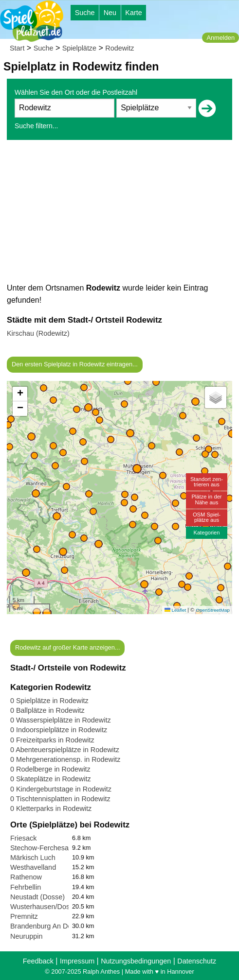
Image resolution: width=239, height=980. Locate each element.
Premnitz (24, 916)
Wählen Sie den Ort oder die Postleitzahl (76, 92)
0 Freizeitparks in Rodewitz (52, 740)
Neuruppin (26, 936)
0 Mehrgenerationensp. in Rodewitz (65, 759)
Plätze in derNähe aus (206, 499)
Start (17, 48)
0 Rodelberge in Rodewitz (50, 769)
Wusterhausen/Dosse (44, 907)
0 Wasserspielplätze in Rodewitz (61, 720)
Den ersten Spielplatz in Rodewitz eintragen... (75, 364)
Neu (110, 13)
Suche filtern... (37, 126)
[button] (47, 613)
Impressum (77, 961)
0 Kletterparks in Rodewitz (51, 808)
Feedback (38, 961)
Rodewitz (119, 48)
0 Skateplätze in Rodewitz (51, 779)
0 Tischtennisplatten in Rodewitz (60, 799)
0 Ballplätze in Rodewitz (47, 710)
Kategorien (206, 533)
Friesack (23, 838)
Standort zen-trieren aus (207, 482)
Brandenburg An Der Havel (52, 926)
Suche (85, 13)
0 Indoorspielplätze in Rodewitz (59, 730)
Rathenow (26, 877)
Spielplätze (79, 48)
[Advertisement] (119, 214)
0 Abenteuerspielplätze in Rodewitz (65, 750)
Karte (133, 13)
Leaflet (175, 610)
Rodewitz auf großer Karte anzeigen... (68, 647)
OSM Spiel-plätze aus (207, 517)
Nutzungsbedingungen (136, 961)
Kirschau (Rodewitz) (38, 333)
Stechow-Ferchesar (41, 848)
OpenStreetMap (213, 610)
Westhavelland (33, 867)
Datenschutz (197, 961)
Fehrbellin (26, 887)
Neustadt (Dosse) (37, 897)
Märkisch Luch (33, 858)
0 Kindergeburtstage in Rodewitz (61, 789)
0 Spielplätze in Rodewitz (49, 701)
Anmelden (221, 38)
